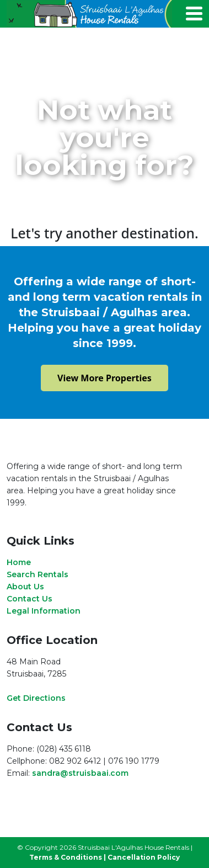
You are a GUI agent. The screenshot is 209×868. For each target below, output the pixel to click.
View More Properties (104, 378)
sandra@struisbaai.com (80, 773)
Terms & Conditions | (68, 857)
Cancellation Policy (144, 857)
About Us (25, 587)
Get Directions (36, 698)
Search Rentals (37, 574)
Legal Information (44, 611)
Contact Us (30, 599)
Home (19, 562)
